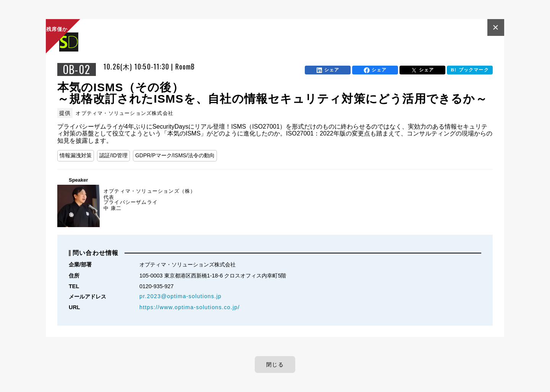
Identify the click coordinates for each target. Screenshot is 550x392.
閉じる (275, 365)
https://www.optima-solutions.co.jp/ (190, 307)
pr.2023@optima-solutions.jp (180, 296)
